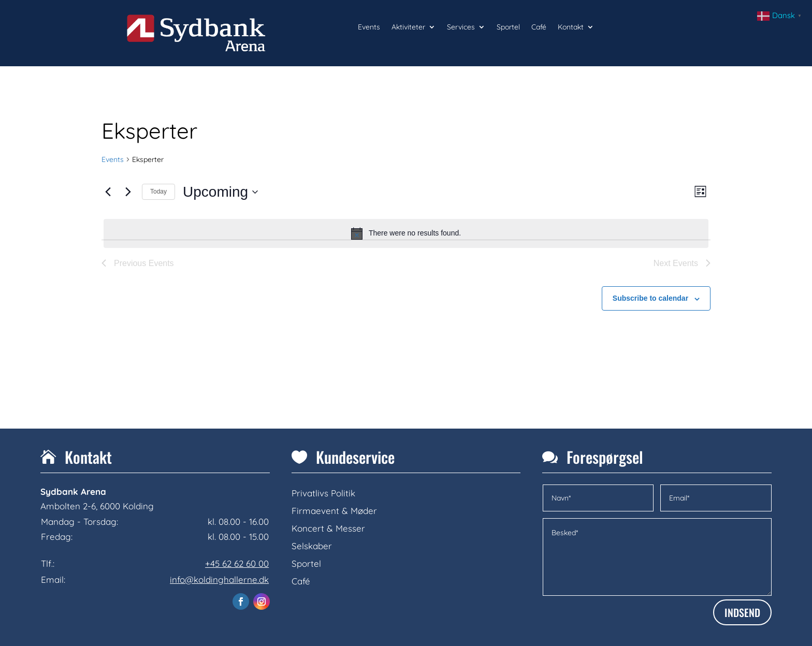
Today (158, 192)
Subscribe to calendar (650, 298)
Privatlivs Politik (323, 493)
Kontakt (571, 27)
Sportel (508, 27)
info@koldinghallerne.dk (219, 579)
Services (461, 27)
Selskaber (312, 546)
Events (369, 27)
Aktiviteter (408, 27)
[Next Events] (128, 192)
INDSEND (742, 612)
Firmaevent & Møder (334, 511)
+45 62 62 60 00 (237, 563)
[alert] (406, 233)
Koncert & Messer (328, 528)
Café (539, 27)
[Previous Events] (108, 192)
